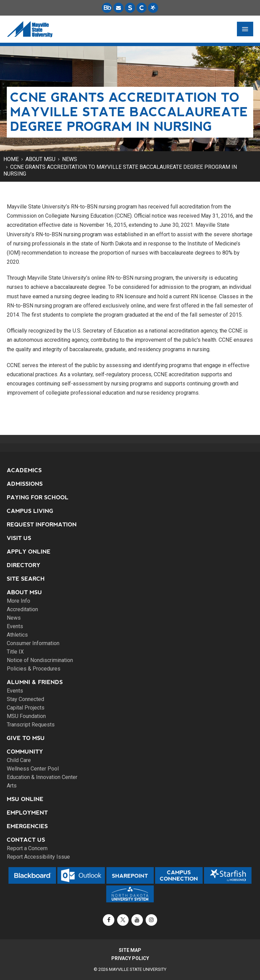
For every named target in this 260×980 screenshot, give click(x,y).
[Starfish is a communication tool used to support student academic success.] (153, 8)
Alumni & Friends (35, 682)
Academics (24, 470)
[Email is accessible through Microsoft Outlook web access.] (118, 8)
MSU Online (25, 799)
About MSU (40, 159)
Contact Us (26, 840)
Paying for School (38, 497)
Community (25, 752)
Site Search (26, 579)
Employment (27, 813)
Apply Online (29, 552)
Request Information (42, 525)
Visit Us (19, 538)
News (70, 159)
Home (11, 159)
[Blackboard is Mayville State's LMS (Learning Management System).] (107, 8)
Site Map (130, 950)
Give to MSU (26, 738)
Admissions (25, 484)
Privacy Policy (130, 958)
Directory (24, 565)
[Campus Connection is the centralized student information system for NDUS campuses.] (142, 8)
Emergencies (27, 826)
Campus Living (30, 511)
